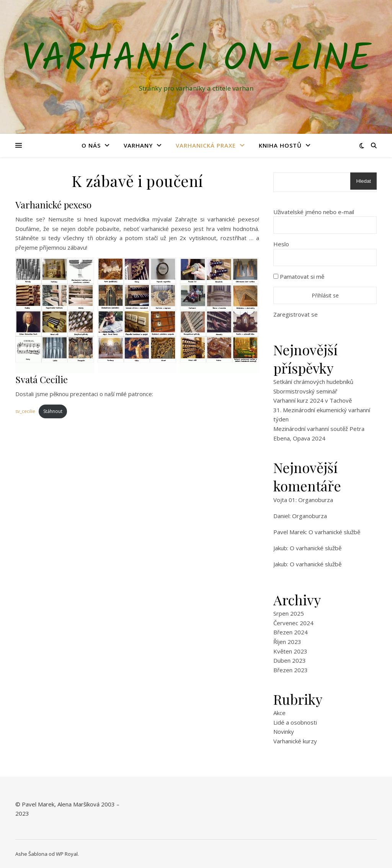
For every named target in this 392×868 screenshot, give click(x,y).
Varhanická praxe (206, 145)
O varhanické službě (334, 532)
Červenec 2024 (293, 623)
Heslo (281, 244)
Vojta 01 (284, 500)
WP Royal (67, 854)
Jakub (280, 548)
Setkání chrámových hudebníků (313, 382)
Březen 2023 (291, 670)
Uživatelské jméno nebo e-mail (314, 212)
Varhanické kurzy (295, 741)
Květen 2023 (290, 651)
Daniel (281, 516)
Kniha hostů (280, 145)
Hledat (363, 181)
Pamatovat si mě (299, 276)
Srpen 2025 (289, 613)
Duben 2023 (290, 660)
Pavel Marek (290, 532)
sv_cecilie (25, 411)
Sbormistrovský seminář (305, 391)
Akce (279, 713)
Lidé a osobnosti (295, 722)
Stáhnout (53, 411)
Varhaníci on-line (196, 60)
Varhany (138, 145)
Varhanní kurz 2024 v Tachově (313, 400)
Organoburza (316, 500)
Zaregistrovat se (296, 314)
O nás (91, 145)
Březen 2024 (291, 632)
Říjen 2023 (287, 642)
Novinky (284, 731)
